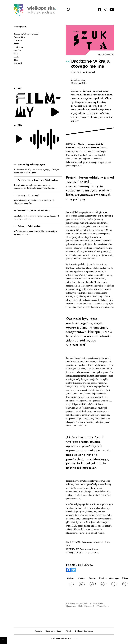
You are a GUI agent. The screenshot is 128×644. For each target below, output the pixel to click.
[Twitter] (74, 570)
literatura (18, 41)
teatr (16, 44)
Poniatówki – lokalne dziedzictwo (34, 211)
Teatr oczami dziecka (89, 549)
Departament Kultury (54, 631)
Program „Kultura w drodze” (26, 34)
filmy (16, 60)
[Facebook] (69, 570)
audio (16, 57)
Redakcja (38, 631)
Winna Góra (19, 37)
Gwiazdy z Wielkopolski (29, 226)
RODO (69, 631)
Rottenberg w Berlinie (89, 553)
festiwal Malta (97, 604)
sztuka (20, 47)
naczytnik (18, 64)
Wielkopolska (20, 27)
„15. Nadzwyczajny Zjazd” (77, 604)
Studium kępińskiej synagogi (31, 165)
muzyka (17, 50)
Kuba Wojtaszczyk (87, 606)
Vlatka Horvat (103, 606)
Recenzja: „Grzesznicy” (28, 196)
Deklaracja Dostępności (84, 631)
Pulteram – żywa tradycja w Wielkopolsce (38, 180)
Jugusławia (71, 606)
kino (16, 54)
